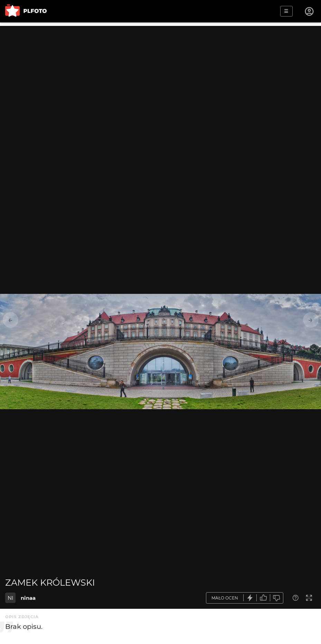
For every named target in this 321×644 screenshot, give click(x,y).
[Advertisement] (160, 74)
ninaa (28, 598)
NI (11, 598)
